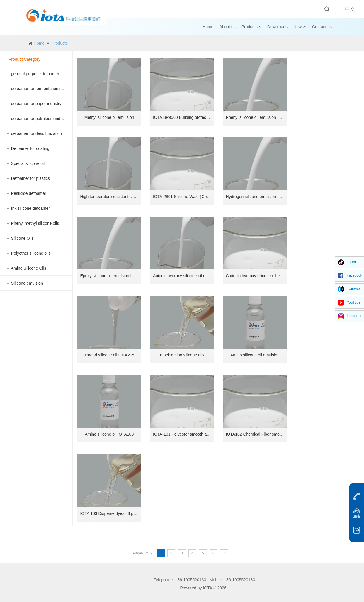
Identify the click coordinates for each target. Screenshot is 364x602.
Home (208, 27)
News (300, 27)
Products (251, 27)
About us (227, 27)
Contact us (322, 27)
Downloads (277, 27)
